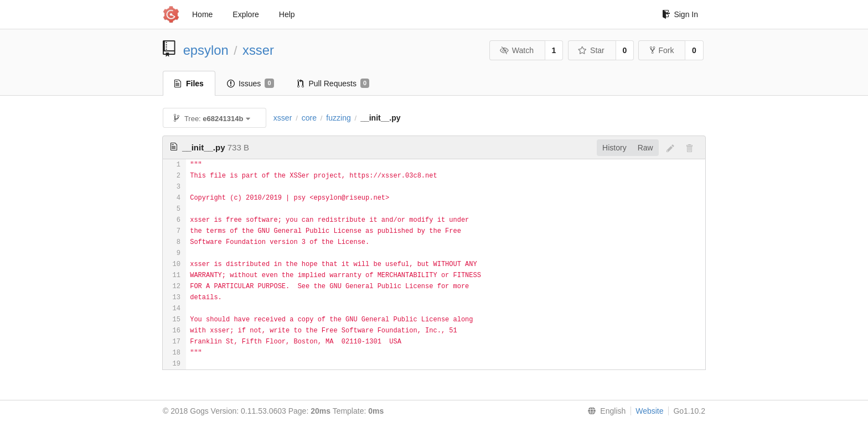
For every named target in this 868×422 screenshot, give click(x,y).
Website (649, 411)
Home (202, 14)
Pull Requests (334, 84)
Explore (246, 14)
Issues (250, 84)
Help (287, 14)
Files (189, 84)
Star (591, 50)
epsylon (206, 50)
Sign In (680, 14)
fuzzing (338, 118)
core (309, 118)
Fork (662, 50)
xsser (258, 50)
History (614, 148)
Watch (516, 50)
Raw (645, 148)
